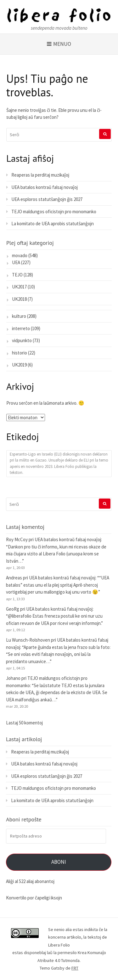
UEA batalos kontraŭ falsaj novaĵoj (45, 187)
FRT (75, 968)
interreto (21, 328)
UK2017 (19, 287)
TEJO (17, 275)
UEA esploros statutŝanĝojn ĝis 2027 (47, 199)
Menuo (62, 44)
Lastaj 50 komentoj (24, 723)
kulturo (19, 316)
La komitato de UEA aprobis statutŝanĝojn (53, 224)
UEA (16, 262)
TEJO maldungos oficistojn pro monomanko (54, 212)
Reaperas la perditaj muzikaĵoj (40, 175)
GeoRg (13, 609)
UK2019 (19, 365)
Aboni (59, 862)
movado (20, 255)
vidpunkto (22, 340)
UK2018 (19, 299)
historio (20, 353)
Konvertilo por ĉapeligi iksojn (34, 898)
